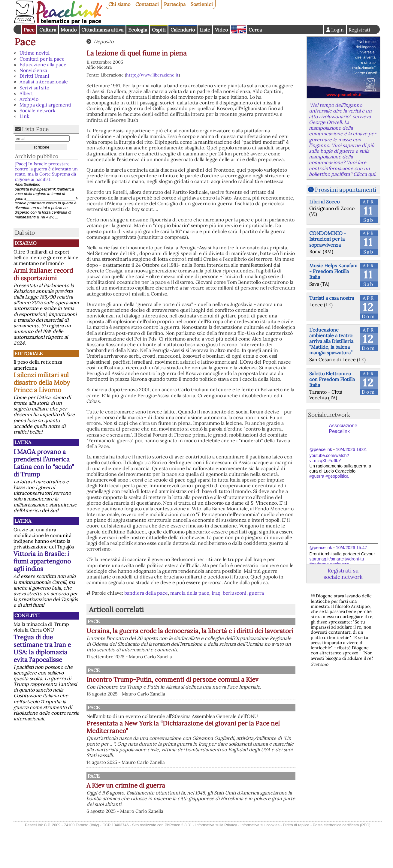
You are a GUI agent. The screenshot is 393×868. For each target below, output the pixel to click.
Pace (29, 30)
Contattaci (147, 4)
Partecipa (175, 4)
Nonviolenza (33, 70)
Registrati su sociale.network (343, 574)
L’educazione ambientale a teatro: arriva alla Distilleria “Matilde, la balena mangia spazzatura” (331, 341)
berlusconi (235, 593)
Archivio (29, 99)
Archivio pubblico (37, 156)
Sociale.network (38, 110)
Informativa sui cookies (260, 865)
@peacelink (321, 449)
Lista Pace (35, 129)
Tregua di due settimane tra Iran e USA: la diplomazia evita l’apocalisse (42, 648)
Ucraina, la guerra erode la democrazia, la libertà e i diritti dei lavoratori (222, 635)
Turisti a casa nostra (332, 298)
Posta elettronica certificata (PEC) (342, 865)
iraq (216, 593)
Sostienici (202, 4)
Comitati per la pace (42, 59)
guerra (256, 593)
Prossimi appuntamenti (346, 190)
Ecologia (138, 30)
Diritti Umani (34, 76)
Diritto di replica (296, 865)
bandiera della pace (146, 593)
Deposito (104, 41)
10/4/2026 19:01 (352, 449)
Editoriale (29, 353)
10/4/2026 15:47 (352, 548)
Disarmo (26, 243)
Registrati (359, 30)
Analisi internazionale (44, 82)
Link (24, 116)
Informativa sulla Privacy (216, 865)
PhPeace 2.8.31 (178, 865)
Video (221, 30)
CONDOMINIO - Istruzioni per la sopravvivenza (328, 239)
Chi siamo (119, 4)
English (238, 29)
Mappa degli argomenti (45, 105)
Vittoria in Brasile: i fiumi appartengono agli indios (42, 561)
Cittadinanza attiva (102, 30)
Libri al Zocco (324, 202)
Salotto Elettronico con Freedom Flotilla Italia (332, 379)
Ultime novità (35, 53)
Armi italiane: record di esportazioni (43, 274)
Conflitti (27, 615)
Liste (205, 30)
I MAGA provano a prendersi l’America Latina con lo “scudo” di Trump (44, 463)
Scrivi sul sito (34, 88)
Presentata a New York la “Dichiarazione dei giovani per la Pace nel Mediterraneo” (212, 761)
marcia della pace (190, 593)
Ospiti (159, 30)
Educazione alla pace (43, 65)
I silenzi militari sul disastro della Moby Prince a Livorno (42, 382)
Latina (23, 442)
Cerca (255, 30)
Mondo (69, 30)
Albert (26, 93)
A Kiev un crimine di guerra (188, 819)
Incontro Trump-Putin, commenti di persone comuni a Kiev (214, 696)
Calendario (183, 30)
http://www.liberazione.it (152, 75)
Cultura (48, 30)
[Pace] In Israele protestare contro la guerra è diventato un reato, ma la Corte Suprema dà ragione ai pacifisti (46, 172)
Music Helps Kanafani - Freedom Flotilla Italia (333, 271)
